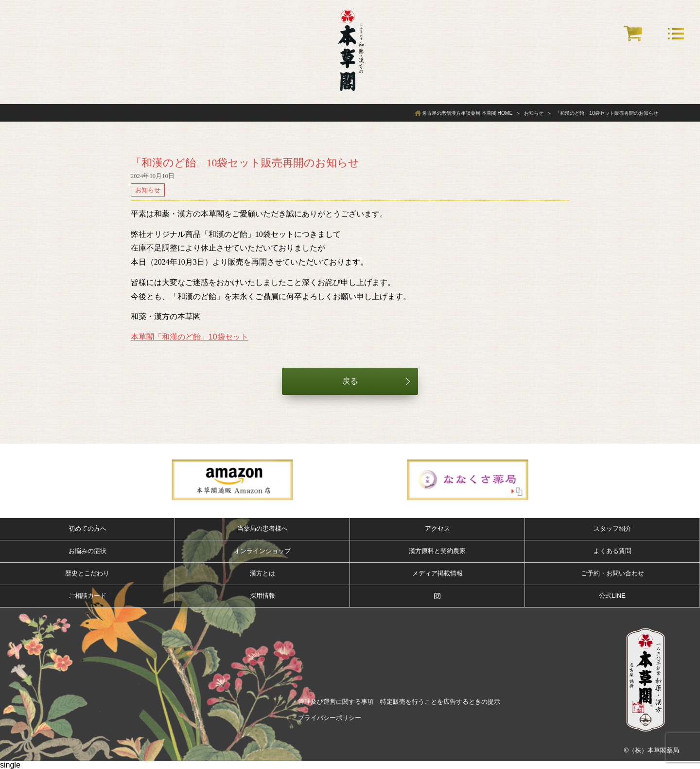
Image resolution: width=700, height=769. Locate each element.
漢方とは (262, 573)
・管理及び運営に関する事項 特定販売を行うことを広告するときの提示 (396, 702)
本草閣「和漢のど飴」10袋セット (190, 337)
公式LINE (612, 596)
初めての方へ (87, 528)
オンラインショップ (262, 551)
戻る (350, 381)
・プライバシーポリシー (326, 718)
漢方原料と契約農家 (437, 551)
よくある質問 (612, 551)
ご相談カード (87, 596)
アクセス (437, 528)
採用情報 (262, 596)
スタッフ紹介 (612, 528)
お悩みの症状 (87, 551)
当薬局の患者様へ (262, 528)
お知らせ (148, 190)
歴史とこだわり (87, 573)
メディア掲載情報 (437, 573)
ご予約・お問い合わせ (612, 573)
